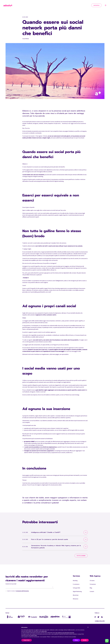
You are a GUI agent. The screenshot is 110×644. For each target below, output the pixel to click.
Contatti (92, 593)
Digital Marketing (77, 593)
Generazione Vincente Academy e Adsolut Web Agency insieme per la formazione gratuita (54, 547)
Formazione (93, 585)
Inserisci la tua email (11, 585)
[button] (88, 627)
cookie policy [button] (44, 631)
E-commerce (76, 585)
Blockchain (76, 597)
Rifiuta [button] (76, 640)
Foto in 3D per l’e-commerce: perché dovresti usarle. (53, 539)
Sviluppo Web (76, 589)
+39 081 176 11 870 (99, 624)
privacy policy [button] (34, 635)
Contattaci (96, 5)
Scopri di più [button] (27, 640)
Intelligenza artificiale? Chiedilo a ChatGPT (49, 532)
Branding (75, 581)
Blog (91, 589)
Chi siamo (92, 581)
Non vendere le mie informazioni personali (65, 633)
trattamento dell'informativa (23, 592)
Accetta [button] (85, 640)
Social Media (26, 39)
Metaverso (76, 601)
